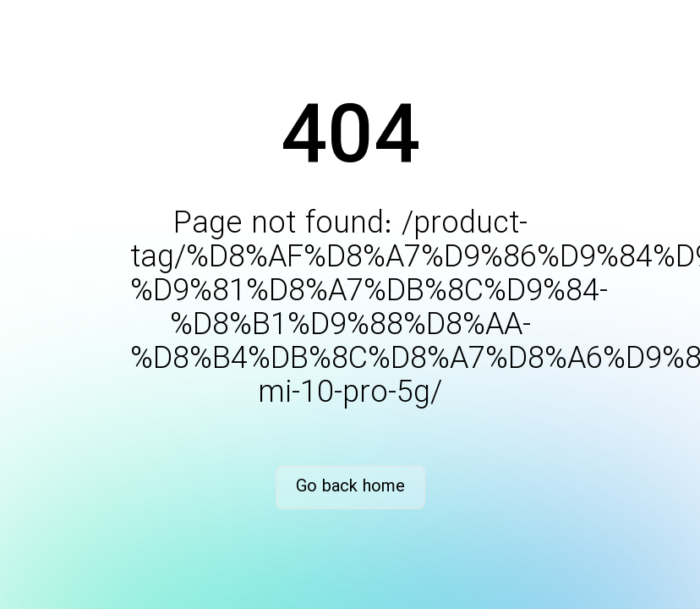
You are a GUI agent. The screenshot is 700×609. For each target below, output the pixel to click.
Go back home (350, 487)
